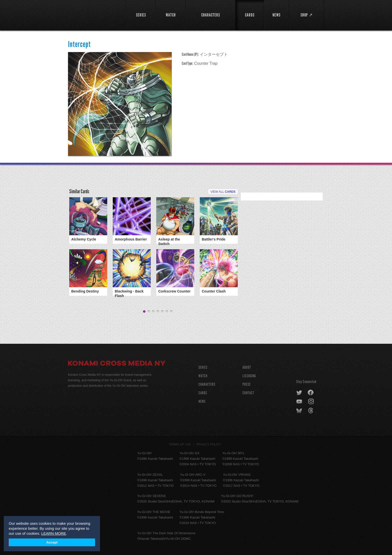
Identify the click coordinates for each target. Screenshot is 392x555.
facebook (311, 391)
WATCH (203, 374)
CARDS (203, 391)
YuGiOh (94, 14)
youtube (300, 400)
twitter (299, 391)
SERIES (203, 366)
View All (223, 192)
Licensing (249, 374)
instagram (311, 400)
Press (246, 383)
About (247, 366)
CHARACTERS (207, 383)
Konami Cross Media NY (117, 362)
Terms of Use (180, 443)
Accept (52, 542)
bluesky (300, 409)
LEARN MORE (54, 533)
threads (311, 409)
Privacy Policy (209, 443)
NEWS (202, 400)
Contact (248, 391)
